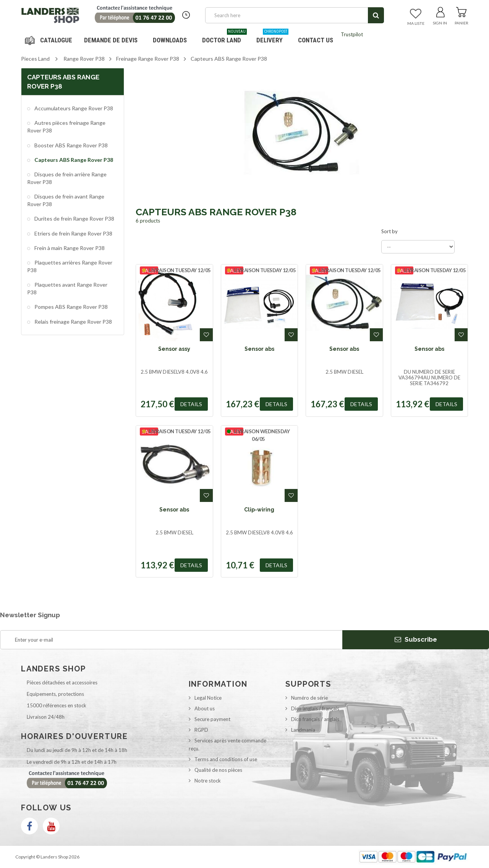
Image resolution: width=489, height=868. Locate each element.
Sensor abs (259, 349)
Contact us (316, 40)
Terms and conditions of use (226, 759)
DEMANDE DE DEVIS (111, 40)
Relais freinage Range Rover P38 (73, 322)
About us (205, 708)
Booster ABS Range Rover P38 (70, 145)
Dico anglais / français (315, 708)
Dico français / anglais (315, 719)
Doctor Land (224, 37)
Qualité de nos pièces (218, 770)
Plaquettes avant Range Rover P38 (67, 288)
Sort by (389, 231)
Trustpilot (352, 34)
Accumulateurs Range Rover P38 (73, 108)
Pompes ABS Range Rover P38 (70, 307)
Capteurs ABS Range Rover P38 (73, 160)
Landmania (303, 730)
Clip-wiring (259, 510)
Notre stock (208, 781)
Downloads (170, 40)
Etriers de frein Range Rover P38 (73, 233)
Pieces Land (35, 59)
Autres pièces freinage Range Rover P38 (66, 127)
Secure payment (212, 719)
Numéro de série (309, 698)
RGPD (201, 730)
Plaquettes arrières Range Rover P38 (70, 266)
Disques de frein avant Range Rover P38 (66, 200)
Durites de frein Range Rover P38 (74, 219)
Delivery (272, 37)
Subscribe (416, 639)
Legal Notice (208, 698)
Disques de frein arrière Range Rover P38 (67, 178)
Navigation (50, 40)
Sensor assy (174, 349)
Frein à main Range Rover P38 (69, 248)
